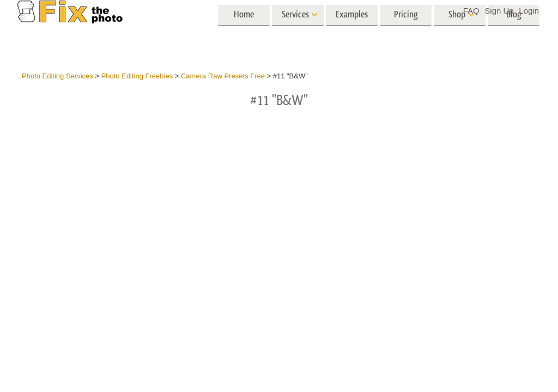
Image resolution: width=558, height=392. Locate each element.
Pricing (406, 31)
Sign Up (499, 11)
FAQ (471, 11)
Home (244, 31)
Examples (352, 31)
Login (529, 11)
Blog (514, 31)
